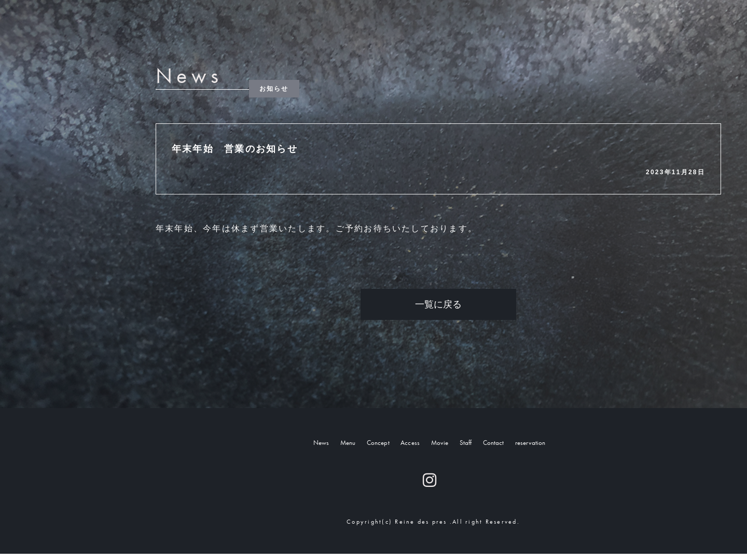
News (282, 445)
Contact (513, 445)
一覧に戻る (438, 304)
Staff (475, 445)
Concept (358, 445)
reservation (564, 445)
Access (401, 445)
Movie (441, 445)
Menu (317, 445)
